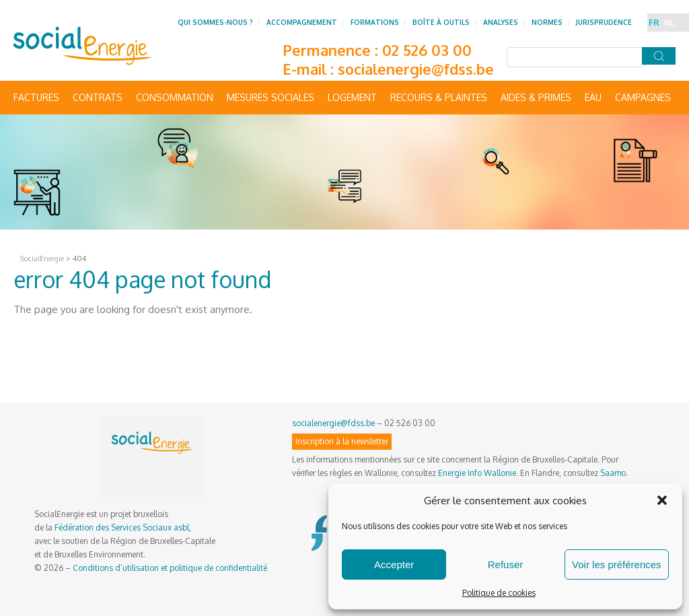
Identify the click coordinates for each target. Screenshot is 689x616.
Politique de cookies (499, 593)
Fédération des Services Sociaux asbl (122, 527)
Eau (593, 97)
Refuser (506, 564)
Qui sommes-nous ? (215, 22)
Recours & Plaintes (439, 97)
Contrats (98, 97)
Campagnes (643, 97)
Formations (375, 22)
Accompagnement (302, 22)
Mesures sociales (270, 97)
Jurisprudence (604, 22)
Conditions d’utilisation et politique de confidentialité (170, 568)
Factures (36, 97)
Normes (547, 22)
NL (669, 23)
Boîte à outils (441, 22)
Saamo (613, 473)
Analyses (501, 22)
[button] (662, 500)
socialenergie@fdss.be (416, 69)
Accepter (394, 564)
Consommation (175, 97)
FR (654, 23)
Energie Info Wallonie (477, 473)
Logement (352, 97)
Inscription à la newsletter (342, 441)
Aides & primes (536, 97)
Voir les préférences (617, 564)
